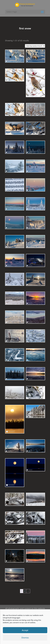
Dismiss (25, 638)
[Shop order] (35, 46)
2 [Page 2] (25, 591)
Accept (25, 630)
